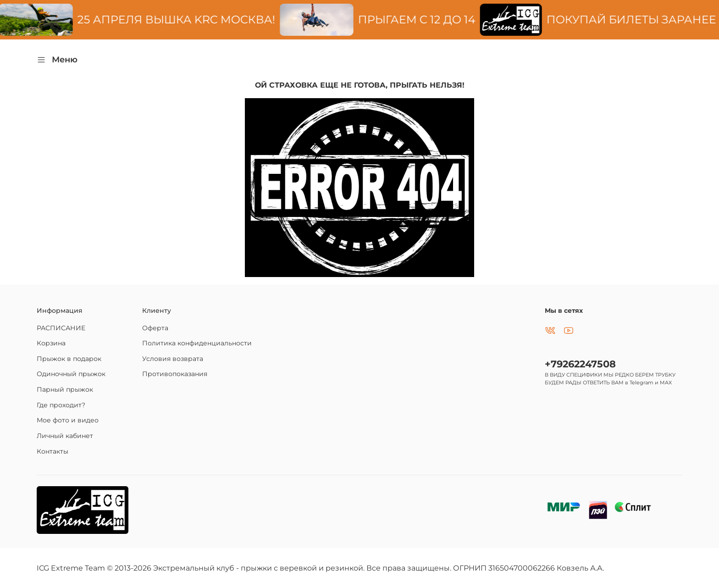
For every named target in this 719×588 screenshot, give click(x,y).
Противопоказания (175, 374)
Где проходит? (61, 405)
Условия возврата (173, 359)
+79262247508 (580, 364)
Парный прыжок (65, 389)
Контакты (53, 451)
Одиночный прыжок (71, 374)
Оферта (155, 328)
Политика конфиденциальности (197, 343)
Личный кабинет (65, 436)
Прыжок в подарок (69, 359)
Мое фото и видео (68, 420)
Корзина (51, 343)
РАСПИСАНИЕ (61, 328)
